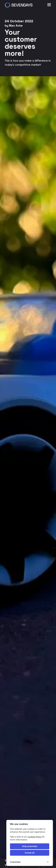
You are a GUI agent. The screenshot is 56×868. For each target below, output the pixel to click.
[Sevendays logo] (19, 5)
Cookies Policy (34, 837)
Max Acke (16, 26)
